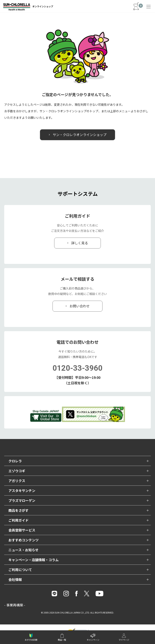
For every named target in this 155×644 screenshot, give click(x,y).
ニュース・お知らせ (23, 550)
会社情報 (15, 579)
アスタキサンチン (22, 491)
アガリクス (17, 481)
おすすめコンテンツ (24, 540)
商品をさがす (18, 510)
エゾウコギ (17, 471)
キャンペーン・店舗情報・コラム (33, 560)
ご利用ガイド (18, 520)
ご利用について (20, 570)
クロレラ (15, 461)
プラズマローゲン (22, 500)
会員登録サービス (22, 530)
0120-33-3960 (77, 368)
